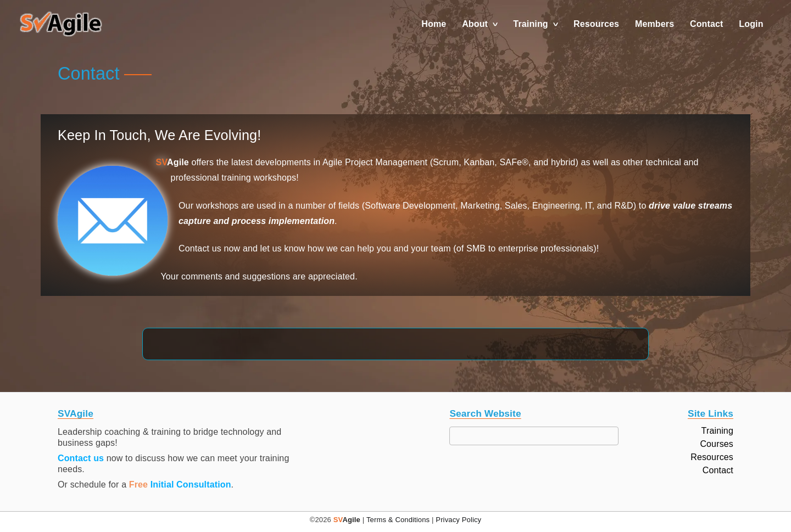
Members (654, 24)
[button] (61, 24)
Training (530, 24)
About (475, 24)
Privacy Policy (458, 520)
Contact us (81, 458)
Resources (596, 24)
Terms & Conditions (398, 520)
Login (751, 24)
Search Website (485, 414)
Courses (717, 444)
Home (434, 24)
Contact (707, 24)
